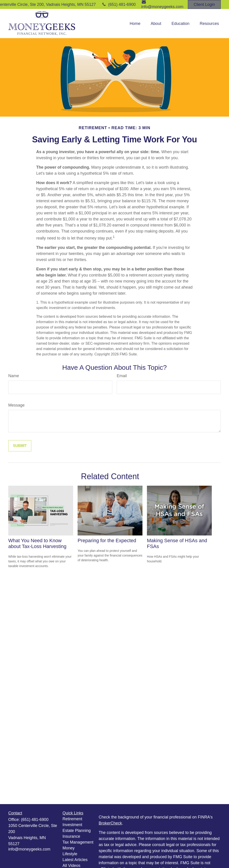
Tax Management (78, 842)
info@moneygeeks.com (29, 849)
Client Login (204, 4)
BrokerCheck (110, 823)
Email (122, 376)
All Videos (72, 866)
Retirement (72, 819)
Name (14, 376)
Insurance (71, 836)
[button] (135, 24)
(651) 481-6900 (118, 4)
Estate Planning (77, 831)
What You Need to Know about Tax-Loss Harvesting (37, 543)
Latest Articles (75, 860)
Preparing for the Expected (107, 541)
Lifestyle (70, 854)
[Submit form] (20, 446)
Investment (72, 825)
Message (16, 405)
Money (69, 848)
